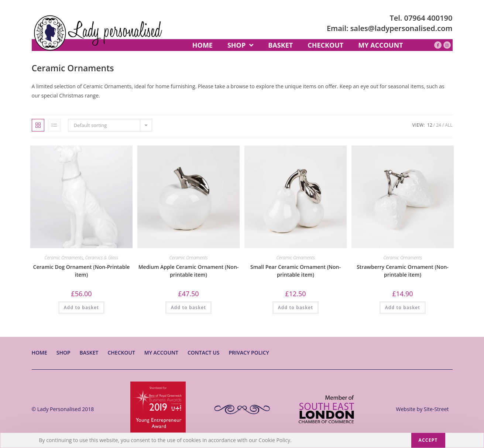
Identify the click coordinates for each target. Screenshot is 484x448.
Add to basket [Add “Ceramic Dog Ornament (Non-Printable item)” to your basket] (82, 307)
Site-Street (436, 409)
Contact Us (204, 353)
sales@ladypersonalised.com (401, 28)
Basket (89, 353)
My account (161, 353)
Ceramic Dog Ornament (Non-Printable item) (82, 271)
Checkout (121, 353)
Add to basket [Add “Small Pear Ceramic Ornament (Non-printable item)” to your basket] (296, 307)
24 (439, 125)
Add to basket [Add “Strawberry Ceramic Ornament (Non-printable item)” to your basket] (403, 307)
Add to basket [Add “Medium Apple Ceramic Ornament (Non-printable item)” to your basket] (189, 307)
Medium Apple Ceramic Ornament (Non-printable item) (189, 271)
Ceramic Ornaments (64, 258)
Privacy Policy (249, 353)
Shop (63, 353)
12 (430, 125)
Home (40, 353)
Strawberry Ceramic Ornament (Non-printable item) (403, 271)
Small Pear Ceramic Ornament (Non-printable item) (296, 271)
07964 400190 (428, 18)
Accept (428, 440)
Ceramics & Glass (102, 258)
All (449, 125)
